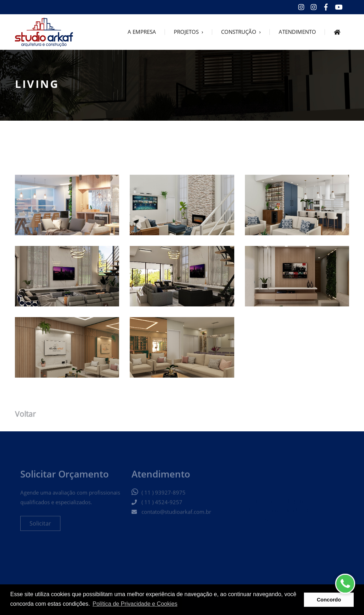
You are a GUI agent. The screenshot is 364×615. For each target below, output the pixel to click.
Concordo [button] (329, 600)
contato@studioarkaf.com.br (176, 516)
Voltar (25, 416)
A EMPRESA (142, 32)
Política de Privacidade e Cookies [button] (135, 604)
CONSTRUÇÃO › (241, 32)
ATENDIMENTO (297, 32)
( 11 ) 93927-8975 (164, 496)
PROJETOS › (189, 32)
